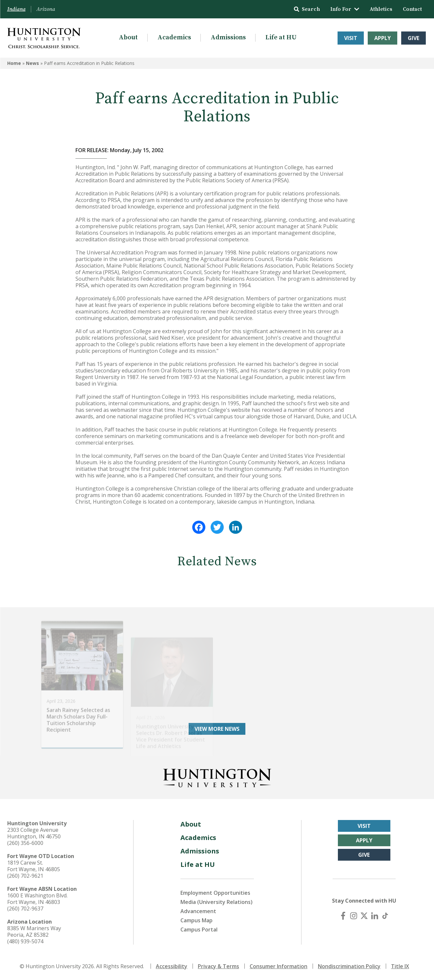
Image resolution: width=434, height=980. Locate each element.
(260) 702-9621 (25, 876)
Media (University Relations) (217, 902)
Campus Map (196, 920)
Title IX (400, 966)
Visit (351, 38)
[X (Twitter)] (364, 916)
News (32, 63)
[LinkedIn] (375, 916)
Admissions (228, 38)
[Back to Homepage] (217, 777)
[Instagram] (354, 916)
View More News (217, 729)
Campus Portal (199, 930)
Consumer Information (279, 966)
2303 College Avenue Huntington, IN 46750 (34, 833)
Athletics (381, 9)
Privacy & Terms (218, 966)
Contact (412, 9)
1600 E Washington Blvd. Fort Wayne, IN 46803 (37, 899)
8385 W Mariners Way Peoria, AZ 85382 (34, 931)
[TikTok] (385, 916)
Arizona (46, 9)
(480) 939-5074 (25, 941)
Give (413, 38)
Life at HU (281, 38)
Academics (174, 38)
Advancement (198, 911)
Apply (382, 38)
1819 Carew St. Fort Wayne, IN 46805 (34, 866)
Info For (345, 9)
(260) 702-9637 (25, 909)
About (128, 38)
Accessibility (172, 966)
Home (14, 63)
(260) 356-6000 (25, 843)
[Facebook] (343, 916)
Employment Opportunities (215, 893)
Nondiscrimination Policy (349, 966)
